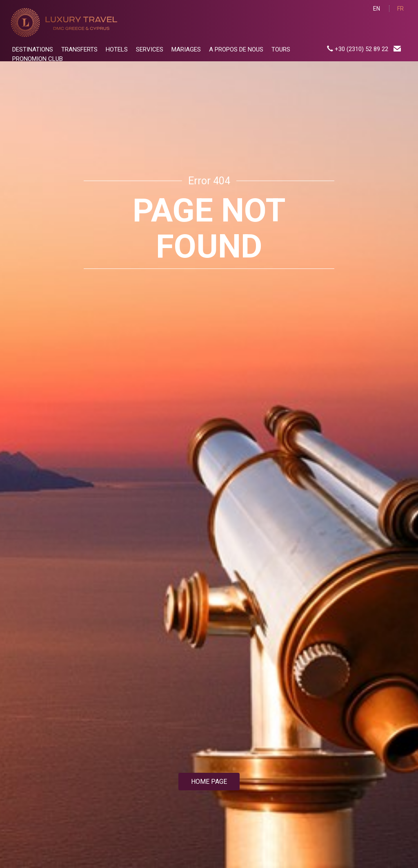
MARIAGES (186, 49)
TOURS (281, 49)
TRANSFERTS (79, 49)
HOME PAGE (209, 782)
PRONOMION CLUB (38, 59)
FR (400, 9)
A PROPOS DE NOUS (236, 49)
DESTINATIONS (33, 49)
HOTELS (117, 49)
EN (377, 9)
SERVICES (150, 49)
